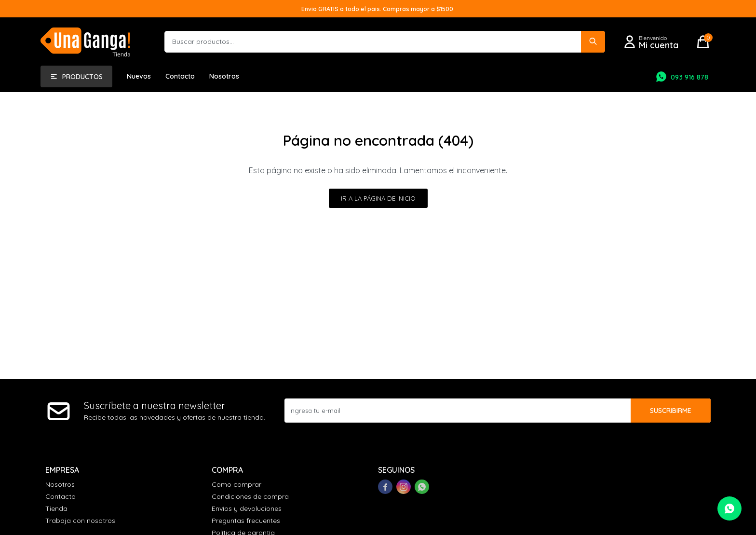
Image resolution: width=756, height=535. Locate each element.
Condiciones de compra (250, 496)
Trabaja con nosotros (80, 521)
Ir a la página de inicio (378, 198)
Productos (82, 77)
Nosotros (224, 76)
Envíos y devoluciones (247, 508)
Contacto (180, 76)
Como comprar (236, 484)
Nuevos (139, 76)
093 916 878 (689, 77)
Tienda (56, 508)
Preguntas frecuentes (246, 521)
